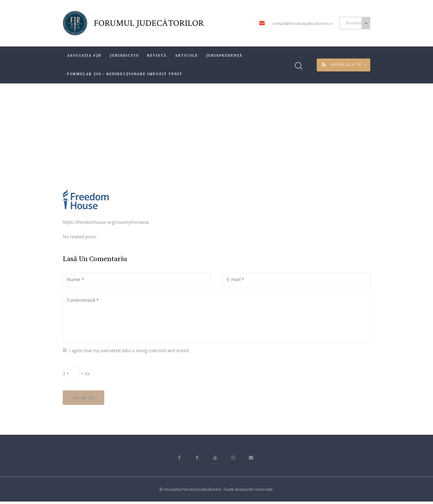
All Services (193, 133)
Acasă (167, 133)
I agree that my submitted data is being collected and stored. (129, 351)
